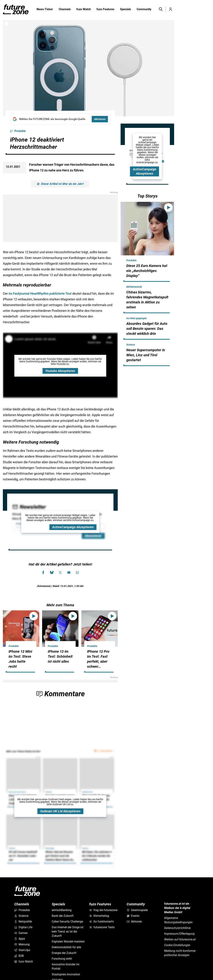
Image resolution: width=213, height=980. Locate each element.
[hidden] (147, 281)
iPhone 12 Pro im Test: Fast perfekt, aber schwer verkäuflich (98, 661)
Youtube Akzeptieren (60, 371)
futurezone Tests (102, 927)
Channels (65, 9)
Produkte (18, 131)
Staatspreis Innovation (66, 974)
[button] (161, 9)
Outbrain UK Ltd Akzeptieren (60, 811)
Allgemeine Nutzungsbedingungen (178, 920)
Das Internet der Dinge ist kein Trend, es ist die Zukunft (68, 932)
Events (133, 916)
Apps (20, 939)
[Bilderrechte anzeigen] (6, 24)
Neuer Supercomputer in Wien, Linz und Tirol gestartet (146, 355)
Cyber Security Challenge (67, 922)
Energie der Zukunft (64, 953)
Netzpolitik (23, 922)
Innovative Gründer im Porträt (66, 967)
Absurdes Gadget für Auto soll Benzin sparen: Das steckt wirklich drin (147, 329)
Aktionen (134, 922)
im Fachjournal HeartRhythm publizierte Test (40, 293)
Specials (125, 9)
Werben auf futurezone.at (180, 939)
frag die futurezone (103, 910)
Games (21, 933)
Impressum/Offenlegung (179, 934)
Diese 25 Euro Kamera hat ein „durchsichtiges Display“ (147, 271)
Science (131, 345)
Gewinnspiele (137, 910)
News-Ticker (45, 9)
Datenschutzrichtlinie (177, 928)
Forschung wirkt (62, 959)
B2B (19, 956)
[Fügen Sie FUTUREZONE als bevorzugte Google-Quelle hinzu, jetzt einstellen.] (60, 119)
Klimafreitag (99, 916)
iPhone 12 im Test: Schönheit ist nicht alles (60, 656)
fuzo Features (105, 9)
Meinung (22, 944)
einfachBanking (62, 910)
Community (144, 9)
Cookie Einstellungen (177, 945)
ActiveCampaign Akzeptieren (73, 527)
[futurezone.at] (27, 891)
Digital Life (23, 927)
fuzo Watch (84, 9)
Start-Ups (22, 950)
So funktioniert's (102, 922)
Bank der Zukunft (63, 916)
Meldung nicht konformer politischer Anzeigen (180, 953)
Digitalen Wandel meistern (68, 942)
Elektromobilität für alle (66, 947)
